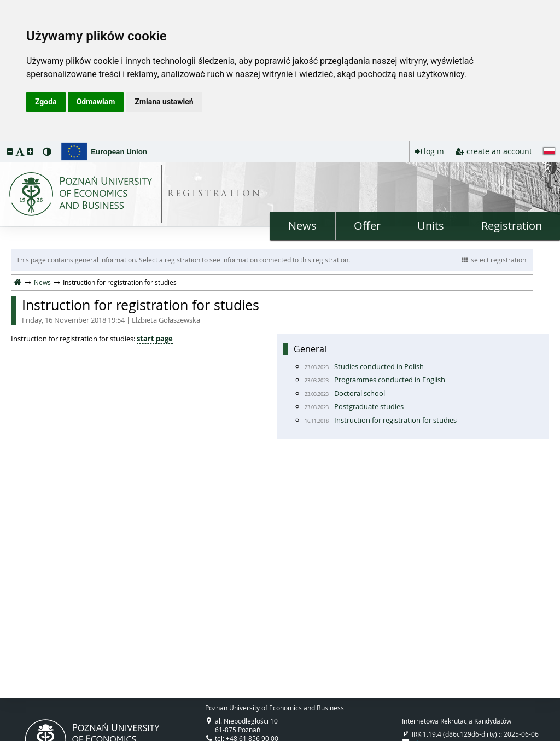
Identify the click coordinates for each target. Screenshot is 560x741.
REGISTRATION (215, 194)
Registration (512, 226)
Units (431, 226)
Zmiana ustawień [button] (164, 102)
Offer (367, 226)
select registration (494, 260)
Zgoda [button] (46, 102)
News (302, 226)
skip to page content (3, 143)
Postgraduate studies (369, 406)
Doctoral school (360, 393)
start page (155, 339)
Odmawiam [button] (96, 102)
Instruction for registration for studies (277, 311)
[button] (10, 151)
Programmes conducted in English (390, 380)
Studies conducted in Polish (379, 366)
